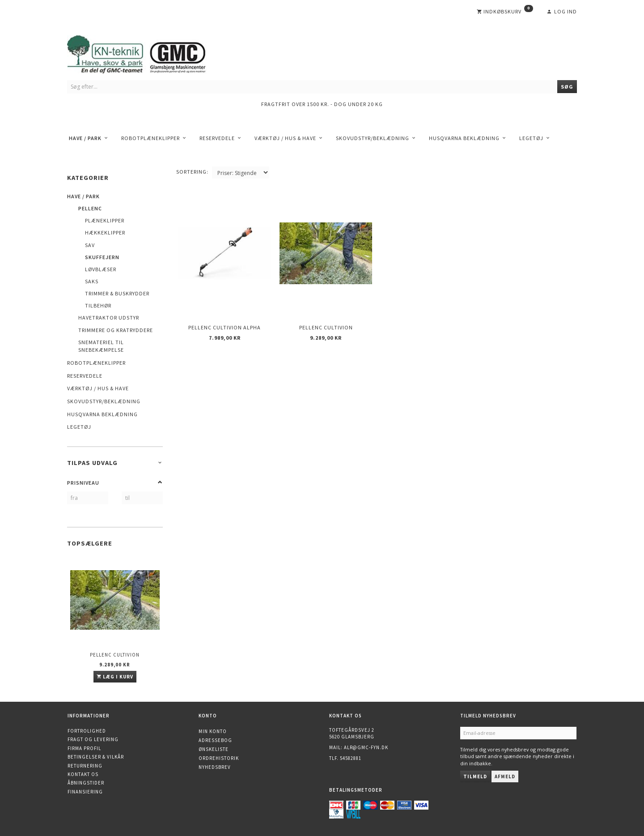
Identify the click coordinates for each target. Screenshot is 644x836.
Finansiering (85, 792)
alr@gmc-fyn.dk (366, 747)
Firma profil (84, 748)
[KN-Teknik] (148, 53)
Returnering (85, 766)
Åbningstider (86, 783)
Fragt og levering (93, 739)
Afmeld (505, 776)
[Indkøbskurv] (505, 12)
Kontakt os (83, 774)
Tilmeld (475, 776)
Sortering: (192, 172)
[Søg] (567, 87)
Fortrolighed (87, 731)
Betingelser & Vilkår (96, 757)
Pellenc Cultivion (115, 655)
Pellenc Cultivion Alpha (225, 327)
